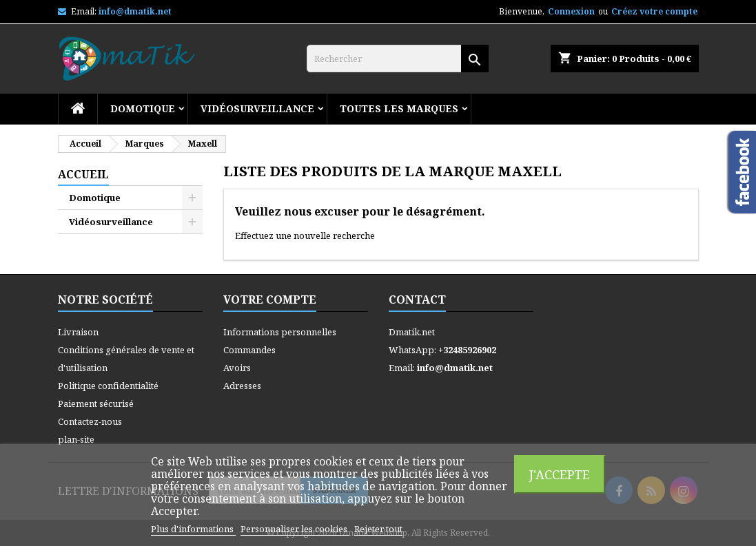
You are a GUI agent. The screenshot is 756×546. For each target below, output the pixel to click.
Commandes (249, 350)
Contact (417, 300)
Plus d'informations (193, 529)
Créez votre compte (654, 11)
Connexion (571, 11)
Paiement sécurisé (96, 403)
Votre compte (270, 300)
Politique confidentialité (108, 386)
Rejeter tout (378, 529)
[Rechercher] (398, 59)
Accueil (83, 174)
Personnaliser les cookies (295, 529)
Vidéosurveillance (257, 108)
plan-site (76, 439)
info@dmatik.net (135, 11)
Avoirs (237, 368)
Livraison (78, 332)
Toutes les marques (399, 108)
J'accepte (560, 474)
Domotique (143, 108)
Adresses (242, 386)
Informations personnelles (280, 332)
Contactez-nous (90, 421)
